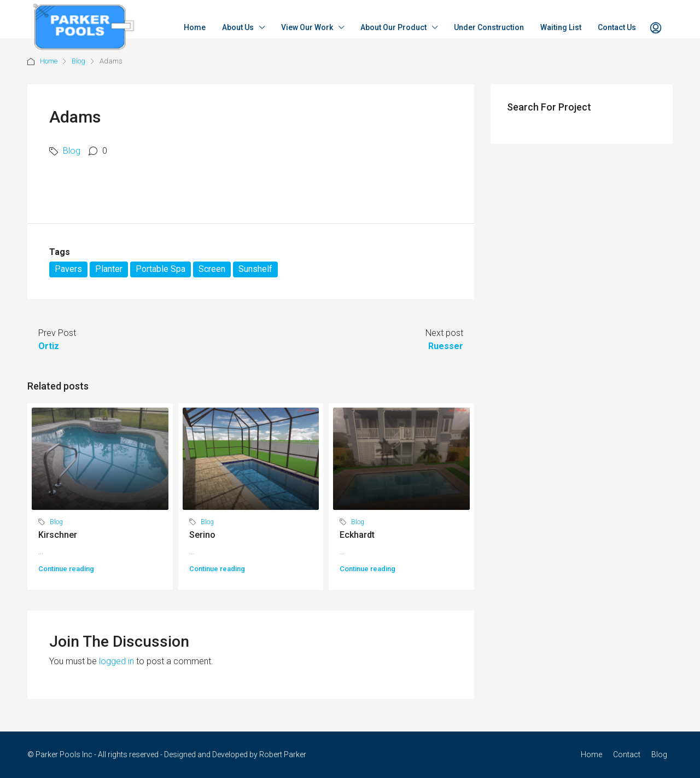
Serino (202, 535)
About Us (238, 27)
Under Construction (489, 27)
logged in (116, 661)
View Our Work (307, 27)
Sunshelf (255, 269)
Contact (627, 754)
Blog (78, 61)
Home (195, 27)
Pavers (68, 269)
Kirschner (58, 535)
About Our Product (393, 27)
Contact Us (617, 27)
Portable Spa (161, 269)
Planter (109, 269)
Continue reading (66, 569)
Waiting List (561, 27)
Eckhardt (357, 535)
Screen (212, 269)
